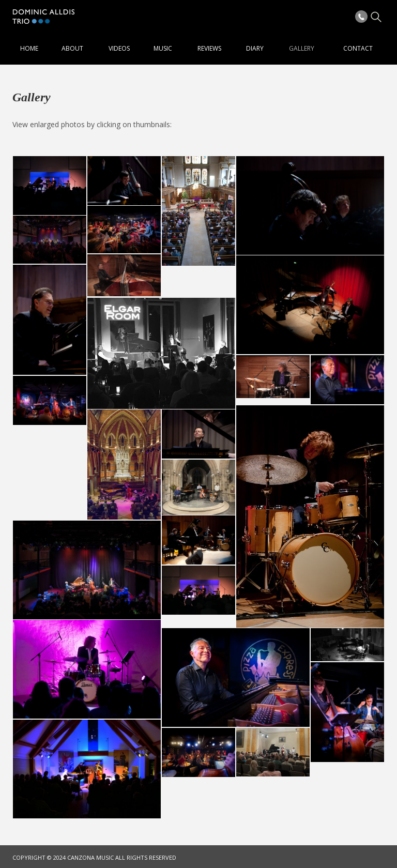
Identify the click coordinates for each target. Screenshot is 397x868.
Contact (358, 48)
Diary (255, 48)
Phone (361, 17)
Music (163, 48)
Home (29, 48)
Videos (119, 48)
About (72, 48)
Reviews (209, 48)
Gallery (302, 48)
